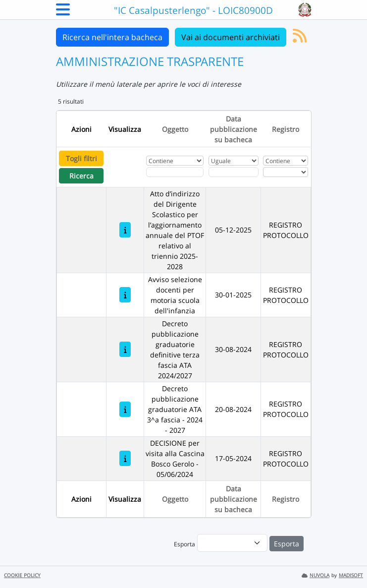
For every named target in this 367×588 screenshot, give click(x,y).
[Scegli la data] (234, 172)
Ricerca (81, 176)
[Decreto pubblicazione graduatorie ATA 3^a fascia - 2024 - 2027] (125, 409)
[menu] (232, 543)
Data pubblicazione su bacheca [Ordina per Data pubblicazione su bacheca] (234, 129)
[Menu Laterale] (63, 12)
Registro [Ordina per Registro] (286, 129)
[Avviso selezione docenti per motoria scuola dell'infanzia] (125, 295)
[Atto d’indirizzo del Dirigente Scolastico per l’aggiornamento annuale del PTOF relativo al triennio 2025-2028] (125, 230)
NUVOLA (315, 575)
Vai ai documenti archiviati (231, 37)
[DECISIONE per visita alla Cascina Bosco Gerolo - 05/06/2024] (125, 458)
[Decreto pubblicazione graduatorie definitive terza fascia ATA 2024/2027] (125, 349)
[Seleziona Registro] (286, 172)
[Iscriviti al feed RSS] (300, 39)
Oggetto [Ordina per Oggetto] (175, 129)
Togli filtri (81, 158)
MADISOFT (351, 575)
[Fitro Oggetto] (175, 172)
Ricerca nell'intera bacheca (112, 37)
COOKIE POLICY (22, 575)
